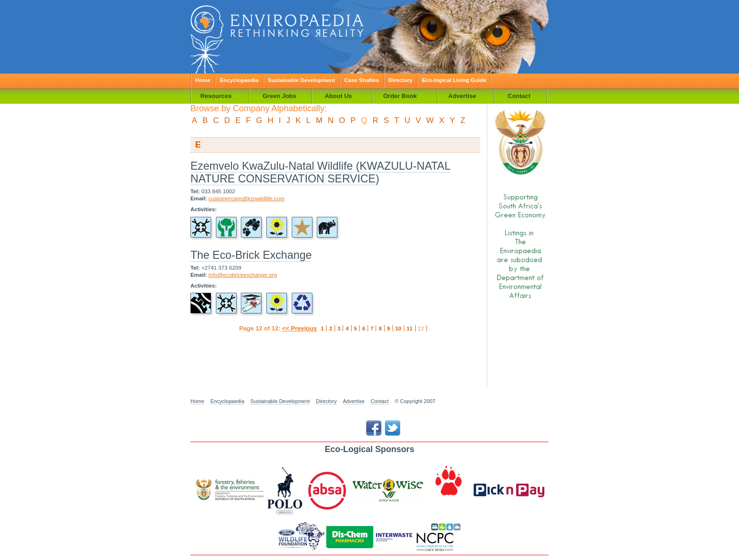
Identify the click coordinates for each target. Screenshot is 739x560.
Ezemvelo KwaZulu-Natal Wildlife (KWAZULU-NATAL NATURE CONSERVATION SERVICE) (320, 172)
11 (410, 328)
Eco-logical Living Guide (454, 80)
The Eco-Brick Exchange (251, 255)
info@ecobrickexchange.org (242, 275)
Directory (400, 80)
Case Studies (362, 80)
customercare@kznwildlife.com (246, 198)
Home (203, 80)
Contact (379, 401)
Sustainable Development (301, 80)
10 (398, 328)
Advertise (353, 401)
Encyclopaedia (239, 80)
